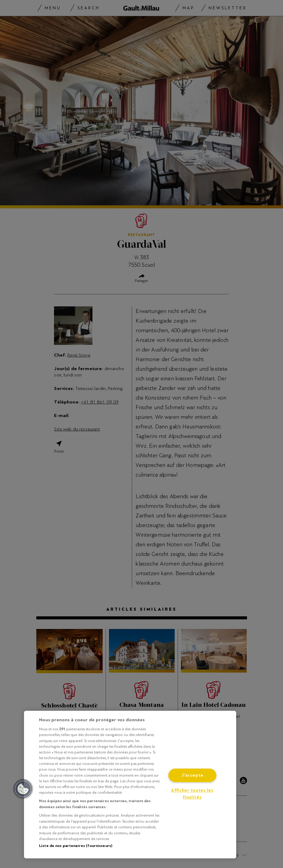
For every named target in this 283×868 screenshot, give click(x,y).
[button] (23, 789)
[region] (130, 785)
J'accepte (192, 775)
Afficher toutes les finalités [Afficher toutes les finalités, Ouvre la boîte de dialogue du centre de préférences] (192, 794)
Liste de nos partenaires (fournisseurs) (76, 846)
